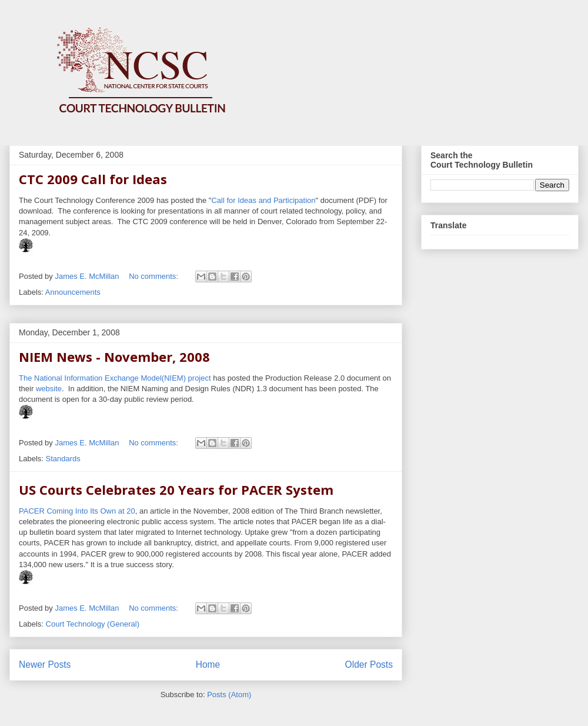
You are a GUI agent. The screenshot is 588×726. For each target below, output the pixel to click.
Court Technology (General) (93, 624)
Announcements (73, 292)
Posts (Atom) (229, 695)
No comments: (154, 276)
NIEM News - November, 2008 (114, 357)
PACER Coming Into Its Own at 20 (77, 511)
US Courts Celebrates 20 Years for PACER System (176, 489)
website (49, 389)
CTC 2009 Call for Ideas (93, 179)
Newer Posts (45, 665)
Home (208, 665)
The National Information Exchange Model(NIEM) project (115, 378)
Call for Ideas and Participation (263, 200)
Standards (63, 459)
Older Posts (369, 665)
